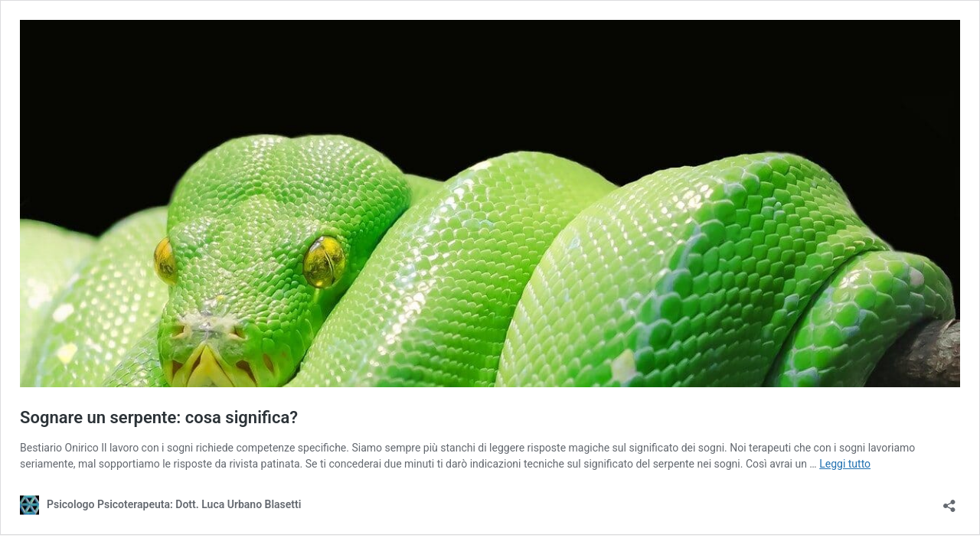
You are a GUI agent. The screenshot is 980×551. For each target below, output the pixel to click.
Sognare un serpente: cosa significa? (159, 417)
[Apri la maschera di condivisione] (949, 501)
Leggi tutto (845, 464)
